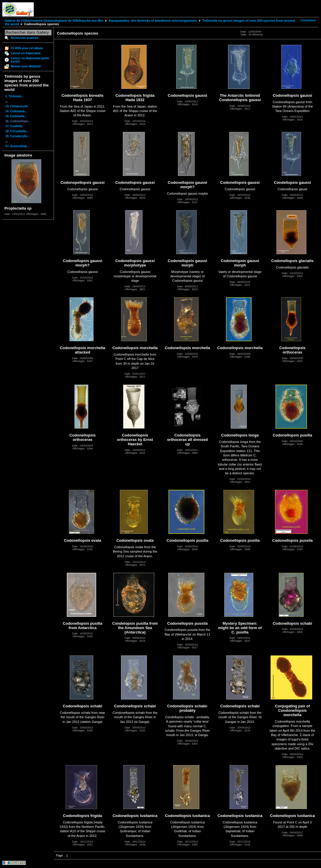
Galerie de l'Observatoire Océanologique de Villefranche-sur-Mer (54, 21)
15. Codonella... (16, 116)
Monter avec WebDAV (26, 66)
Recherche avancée (24, 38)
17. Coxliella (14, 126)
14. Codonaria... (16, 111)
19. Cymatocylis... (18, 136)
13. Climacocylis (17, 106)
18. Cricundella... (17, 131)
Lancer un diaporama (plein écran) (30, 60)
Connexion (308, 20)
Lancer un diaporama (26, 53)
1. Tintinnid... (14, 96)
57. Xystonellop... (17, 146)
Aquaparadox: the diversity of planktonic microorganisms (153, 21)
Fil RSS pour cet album (27, 48)
